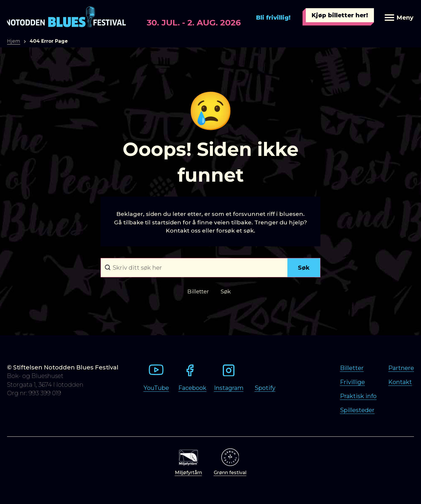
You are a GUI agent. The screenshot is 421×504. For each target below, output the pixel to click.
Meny (399, 18)
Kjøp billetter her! (340, 15)
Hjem (14, 41)
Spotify (265, 388)
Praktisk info (358, 396)
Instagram (229, 388)
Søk (304, 268)
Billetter (352, 368)
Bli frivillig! (273, 18)
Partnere (401, 368)
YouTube (156, 388)
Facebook (192, 388)
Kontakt (400, 382)
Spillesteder (357, 410)
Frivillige (352, 382)
